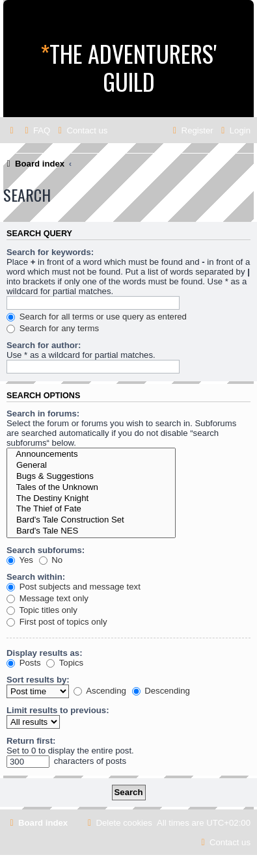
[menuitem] (36, 130)
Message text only (47, 598)
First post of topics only (57, 622)
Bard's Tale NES (91, 531)
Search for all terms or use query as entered (97, 317)
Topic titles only (42, 610)
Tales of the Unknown (91, 488)
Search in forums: (43, 414)
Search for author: (44, 345)
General (91, 466)
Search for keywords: (50, 252)
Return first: (31, 741)
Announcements (91, 454)
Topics (65, 663)
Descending (161, 691)
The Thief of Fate (91, 509)
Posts (24, 663)
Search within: (36, 577)
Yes (20, 560)
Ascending (100, 691)
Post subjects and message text (74, 587)
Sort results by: (38, 680)
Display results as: (45, 653)
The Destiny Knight (91, 499)
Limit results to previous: (58, 710)
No (51, 560)
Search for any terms (53, 328)
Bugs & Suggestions (91, 477)
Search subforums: (46, 550)
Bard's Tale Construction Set (91, 520)
